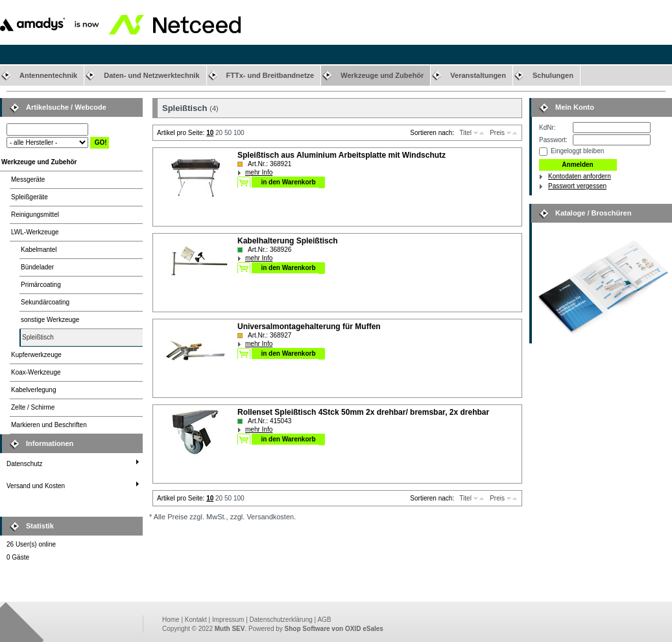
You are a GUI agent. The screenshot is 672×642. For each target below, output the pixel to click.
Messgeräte (28, 179)
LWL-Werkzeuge (35, 232)
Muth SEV (230, 629)
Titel (465, 133)
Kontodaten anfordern (580, 176)
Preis (497, 133)
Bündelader (37, 267)
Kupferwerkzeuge (36, 355)
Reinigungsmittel (35, 215)
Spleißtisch (38, 337)
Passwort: (553, 140)
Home (171, 620)
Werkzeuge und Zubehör (382, 75)
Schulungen (553, 75)
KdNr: (547, 128)
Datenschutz (25, 464)
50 (228, 133)
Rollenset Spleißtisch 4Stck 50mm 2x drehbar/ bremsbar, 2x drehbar (363, 412)
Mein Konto (575, 107)
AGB (324, 620)
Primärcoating (41, 285)
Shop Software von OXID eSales (334, 629)
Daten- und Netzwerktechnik (151, 75)
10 (210, 133)
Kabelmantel (39, 250)
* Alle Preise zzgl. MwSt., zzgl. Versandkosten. (222, 517)
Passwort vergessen (577, 186)
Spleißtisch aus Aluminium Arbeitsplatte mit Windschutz (342, 155)
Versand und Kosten (36, 486)
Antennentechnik (48, 75)
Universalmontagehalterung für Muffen (309, 327)
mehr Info (259, 172)
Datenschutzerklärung (281, 620)
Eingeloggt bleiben (577, 151)
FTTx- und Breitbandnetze (270, 75)
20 (219, 133)
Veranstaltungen (478, 75)
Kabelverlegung (34, 390)
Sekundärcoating (45, 302)
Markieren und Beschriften (49, 425)
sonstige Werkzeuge (50, 320)
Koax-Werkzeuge (36, 372)
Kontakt (196, 620)
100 (239, 133)
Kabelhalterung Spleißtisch (288, 241)
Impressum (228, 620)
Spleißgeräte (30, 197)
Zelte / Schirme (33, 407)
